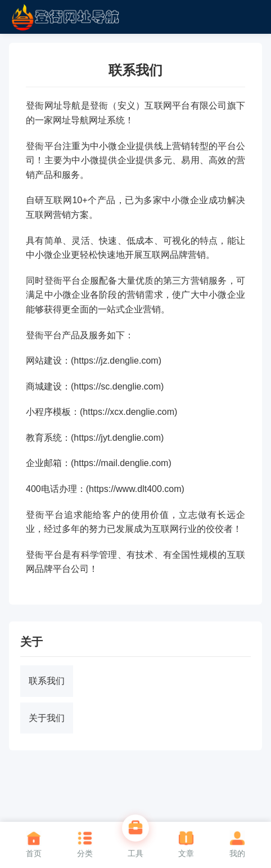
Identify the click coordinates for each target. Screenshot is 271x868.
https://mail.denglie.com (121, 463)
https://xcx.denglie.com (128, 412)
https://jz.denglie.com (116, 361)
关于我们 (47, 718)
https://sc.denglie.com (117, 386)
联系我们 (47, 681)
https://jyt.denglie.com (117, 438)
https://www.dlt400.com (135, 489)
